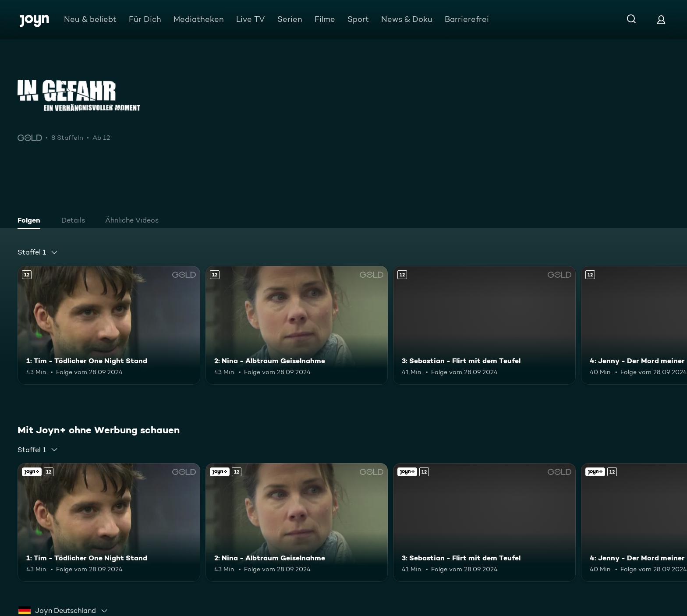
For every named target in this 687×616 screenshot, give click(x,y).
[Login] (661, 19)
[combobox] (38, 252)
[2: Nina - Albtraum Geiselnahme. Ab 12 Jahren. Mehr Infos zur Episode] (297, 325)
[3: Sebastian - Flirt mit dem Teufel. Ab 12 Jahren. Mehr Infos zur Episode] (484, 325)
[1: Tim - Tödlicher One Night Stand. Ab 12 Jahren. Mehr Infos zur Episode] (109, 325)
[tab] (31, 221)
